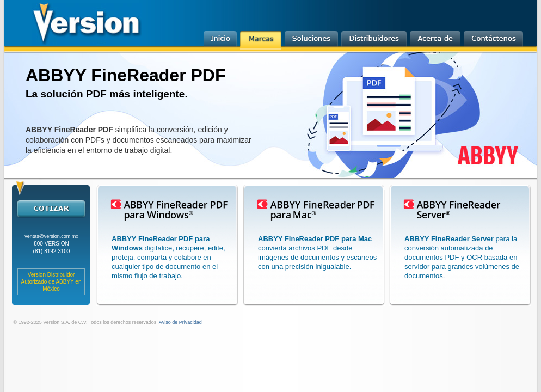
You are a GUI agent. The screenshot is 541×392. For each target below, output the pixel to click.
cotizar (51, 209)
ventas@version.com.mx (51, 236)
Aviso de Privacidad (180, 322)
